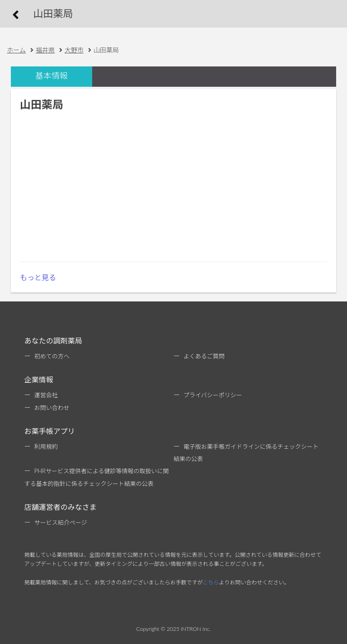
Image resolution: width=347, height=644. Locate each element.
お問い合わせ (52, 408)
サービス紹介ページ (61, 522)
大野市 (74, 50)
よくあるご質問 (204, 356)
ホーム (16, 50)
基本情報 (52, 76)
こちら (211, 582)
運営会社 (46, 395)
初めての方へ (52, 356)
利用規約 (46, 447)
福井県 (45, 50)
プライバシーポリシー (213, 395)
